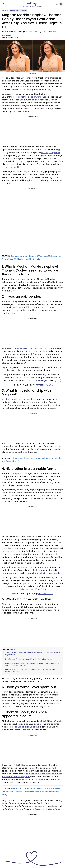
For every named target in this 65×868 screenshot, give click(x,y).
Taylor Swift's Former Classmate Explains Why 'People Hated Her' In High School (33, 654)
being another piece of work (27, 97)
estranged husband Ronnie (26, 727)
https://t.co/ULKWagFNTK (37, 380)
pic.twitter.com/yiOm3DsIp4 (32, 589)
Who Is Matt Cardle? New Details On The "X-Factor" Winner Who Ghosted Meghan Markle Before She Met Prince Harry (31, 792)
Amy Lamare (7, 35)
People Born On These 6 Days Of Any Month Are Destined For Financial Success (30, 671)
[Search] (56, 4)
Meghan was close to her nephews (19, 399)
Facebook (55, 809)
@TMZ (57, 380)
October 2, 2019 (46, 385)
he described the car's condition (31, 348)
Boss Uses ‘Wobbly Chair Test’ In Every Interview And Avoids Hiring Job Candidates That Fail (32, 664)
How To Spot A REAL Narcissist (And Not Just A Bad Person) (29, 659)
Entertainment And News (18, 11)
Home (4, 10)
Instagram (40, 809)
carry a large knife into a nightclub (43, 573)
